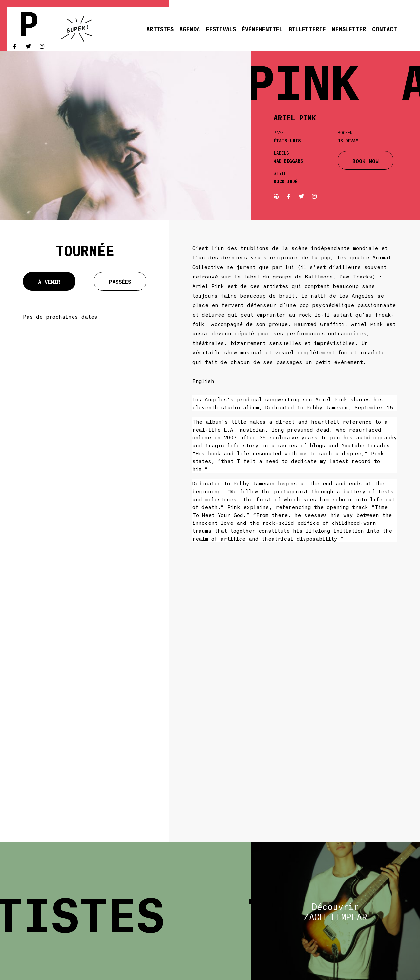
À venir (49, 281)
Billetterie (307, 29)
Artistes (160, 29)
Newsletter (349, 29)
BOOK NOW (366, 160)
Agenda (190, 29)
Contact (385, 29)
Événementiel (262, 29)
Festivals (221, 29)
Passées (120, 281)
